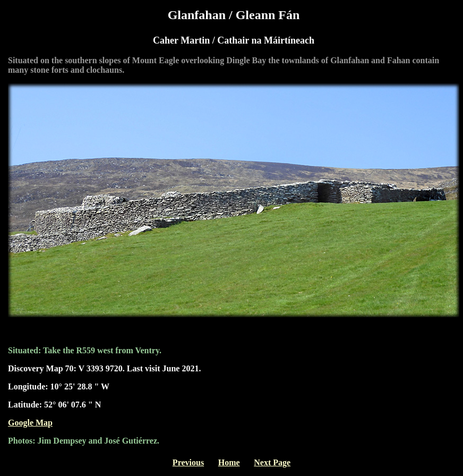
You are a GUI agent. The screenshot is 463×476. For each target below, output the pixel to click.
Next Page (272, 462)
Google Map (30, 423)
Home (229, 462)
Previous (188, 462)
